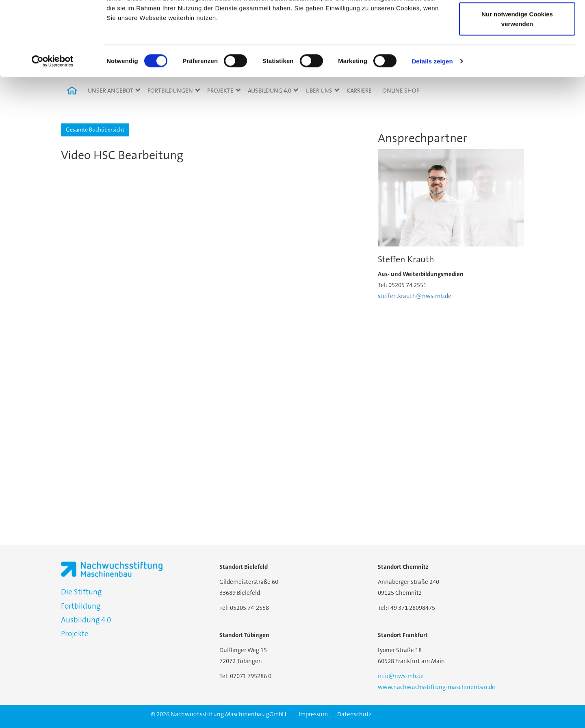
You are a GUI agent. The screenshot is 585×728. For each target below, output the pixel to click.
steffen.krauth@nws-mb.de (415, 296)
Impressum (313, 714)
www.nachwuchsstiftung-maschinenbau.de (437, 687)
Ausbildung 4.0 (86, 620)
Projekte (75, 634)
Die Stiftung (81, 592)
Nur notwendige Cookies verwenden (517, 79)
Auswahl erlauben (517, 48)
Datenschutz (354, 714)
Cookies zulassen (517, 21)
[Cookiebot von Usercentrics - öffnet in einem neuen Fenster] (53, 122)
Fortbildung (81, 606)
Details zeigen (432, 122)
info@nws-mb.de (401, 676)
